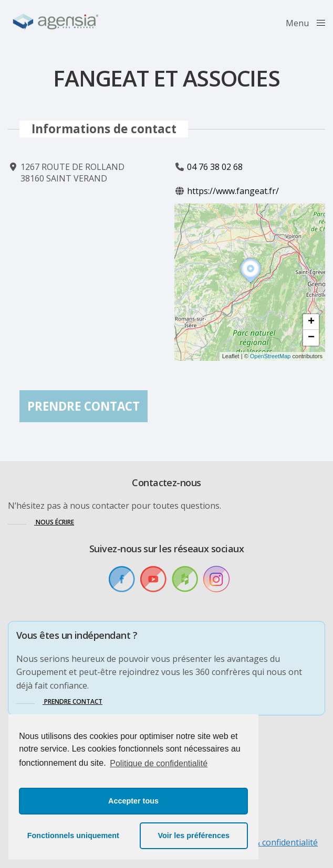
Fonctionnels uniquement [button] (73, 835)
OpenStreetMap (270, 357)
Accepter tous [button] (133, 801)
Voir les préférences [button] (194, 835)
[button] (251, 283)
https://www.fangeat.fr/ (233, 191)
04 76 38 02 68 (215, 167)
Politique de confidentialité (159, 763)
